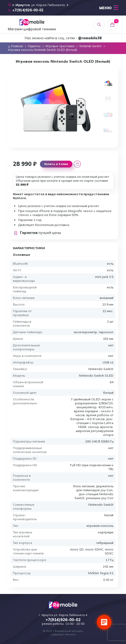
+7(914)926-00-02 (63, 620)
